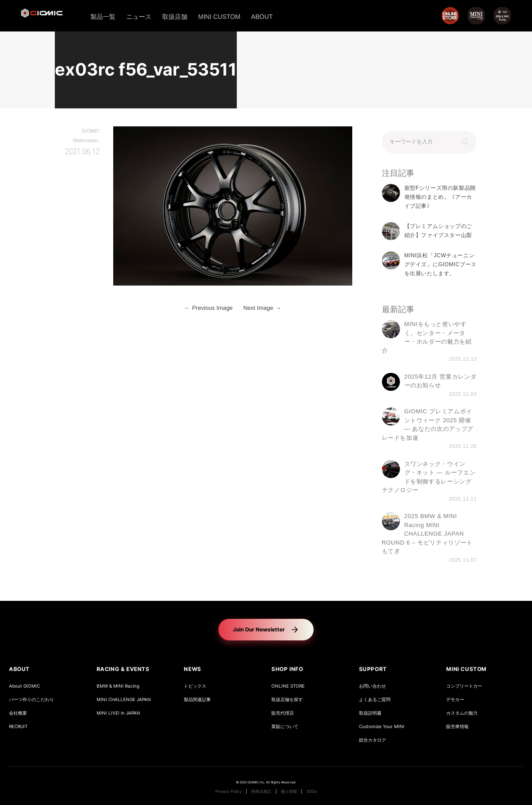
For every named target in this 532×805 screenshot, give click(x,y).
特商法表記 (261, 792)
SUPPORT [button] (373, 669)
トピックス (195, 686)
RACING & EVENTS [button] (123, 669)
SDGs (312, 792)
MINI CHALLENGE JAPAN (124, 700)
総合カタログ (372, 740)
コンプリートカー (464, 686)
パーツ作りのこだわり (31, 700)
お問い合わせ (372, 686)
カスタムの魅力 (462, 713)
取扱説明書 (370, 713)
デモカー (455, 700)
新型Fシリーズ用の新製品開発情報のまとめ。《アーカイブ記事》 (440, 197)
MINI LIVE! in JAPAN (118, 713)
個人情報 (289, 792)
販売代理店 (283, 713)
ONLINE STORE (288, 686)
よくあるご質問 (375, 700)
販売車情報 (457, 727)
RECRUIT (18, 727)
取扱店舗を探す (287, 700)
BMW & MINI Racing (118, 686)
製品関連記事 (197, 700)
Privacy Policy (228, 792)
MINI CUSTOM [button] (466, 669)
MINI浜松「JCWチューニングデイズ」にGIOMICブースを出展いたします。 (441, 265)
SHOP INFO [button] (287, 669)
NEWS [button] (192, 669)
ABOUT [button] (19, 669)
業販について (285, 727)
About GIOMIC (24, 686)
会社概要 (18, 713)
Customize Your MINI (382, 727)
